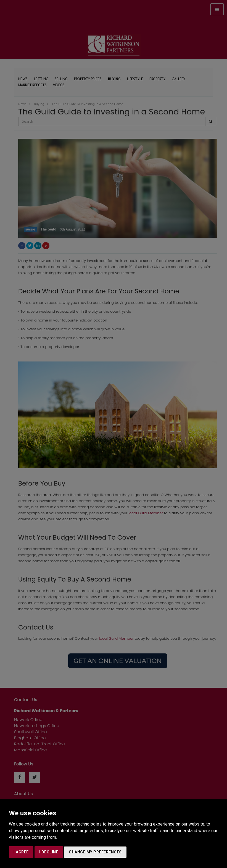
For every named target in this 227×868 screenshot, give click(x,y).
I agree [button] (21, 852)
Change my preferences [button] (95, 852)
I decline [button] (49, 852)
